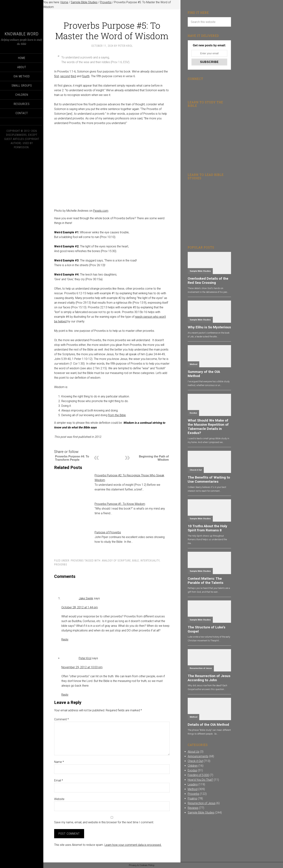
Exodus (193, 413)
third (73, 76)
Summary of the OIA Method (204, 374)
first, (57, 76)
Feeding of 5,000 (198, 775)
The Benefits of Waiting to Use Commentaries (209, 479)
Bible (136, 561)
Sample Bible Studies (200, 271)
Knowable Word (22, 34)
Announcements (198, 756)
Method (193, 364)
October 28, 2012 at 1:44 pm (80, 607)
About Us (193, 752)
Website (59, 799)
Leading (193, 784)
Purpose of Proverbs (108, 532)
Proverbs (77, 561)
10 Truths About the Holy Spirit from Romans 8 (207, 528)
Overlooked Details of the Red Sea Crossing (208, 281)
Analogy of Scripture (116, 561)
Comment (61, 719)
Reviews (193, 808)
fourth (86, 76)
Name (59, 762)
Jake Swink (86, 598)
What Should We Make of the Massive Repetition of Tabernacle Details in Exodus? (208, 427)
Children (193, 766)
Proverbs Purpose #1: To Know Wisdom (120, 504)
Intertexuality (150, 561)
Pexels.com (101, 211)
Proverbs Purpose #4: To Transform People (72, 458)
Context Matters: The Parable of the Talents (205, 581)
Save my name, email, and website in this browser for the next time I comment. (104, 822)
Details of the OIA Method (208, 725)
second (65, 76)
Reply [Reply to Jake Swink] (65, 639)
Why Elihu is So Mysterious (209, 327)
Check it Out (196, 470)
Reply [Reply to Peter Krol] (65, 695)
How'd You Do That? (200, 780)
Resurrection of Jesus (201, 668)
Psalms (192, 798)
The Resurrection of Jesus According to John (209, 678)
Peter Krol (85, 658)
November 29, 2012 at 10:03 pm (82, 667)
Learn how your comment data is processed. (133, 845)
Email (59, 780)
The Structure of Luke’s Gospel (206, 629)
